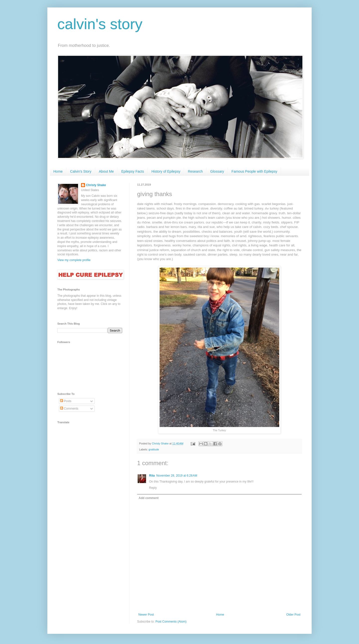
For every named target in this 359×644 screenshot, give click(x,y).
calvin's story (100, 24)
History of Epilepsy (166, 171)
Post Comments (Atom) (171, 622)
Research (195, 171)
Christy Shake (96, 185)
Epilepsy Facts (133, 171)
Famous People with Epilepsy (255, 171)
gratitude (154, 449)
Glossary (217, 171)
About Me (106, 171)
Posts (66, 401)
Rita (152, 476)
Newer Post (146, 615)
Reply (153, 488)
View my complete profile (74, 260)
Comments (69, 409)
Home (58, 171)
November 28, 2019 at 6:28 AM (177, 476)
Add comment (149, 498)
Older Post (293, 615)
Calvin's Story (81, 171)
